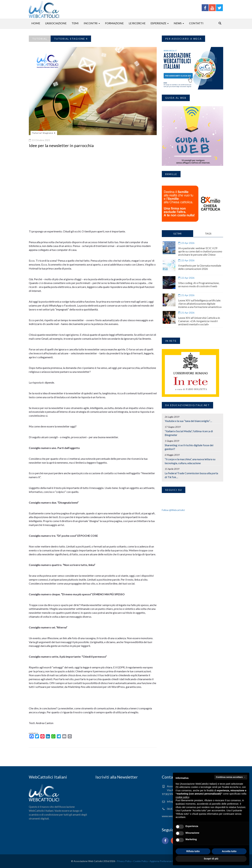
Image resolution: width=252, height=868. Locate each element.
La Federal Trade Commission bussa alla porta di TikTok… (191, 475)
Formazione (114, 23)
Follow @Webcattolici (173, 510)
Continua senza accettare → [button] (231, 777)
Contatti (196, 23)
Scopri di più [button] (211, 859)
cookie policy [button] (182, 797)
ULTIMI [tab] (177, 234)
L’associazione (56, 23)
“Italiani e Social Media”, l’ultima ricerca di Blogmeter (189, 433)
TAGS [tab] (208, 234)
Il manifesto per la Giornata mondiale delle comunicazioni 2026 (200, 267)
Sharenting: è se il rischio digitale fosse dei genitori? (189, 447)
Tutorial (40, 39)
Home (36, 23)
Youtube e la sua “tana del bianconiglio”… (188, 421)
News (178, 23)
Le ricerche (137, 23)
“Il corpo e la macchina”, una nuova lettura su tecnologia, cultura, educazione (190, 461)
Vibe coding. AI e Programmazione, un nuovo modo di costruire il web (199, 284)
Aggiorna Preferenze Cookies (165, 861)
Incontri (91, 23)
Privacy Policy (124, 861)
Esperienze (158, 23)
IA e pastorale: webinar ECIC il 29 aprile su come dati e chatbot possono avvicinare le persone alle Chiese (200, 251)
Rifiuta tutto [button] (193, 851)
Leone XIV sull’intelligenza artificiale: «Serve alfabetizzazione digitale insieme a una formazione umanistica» (200, 304)
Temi (75, 23)
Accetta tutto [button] (229, 851)
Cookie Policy (140, 861)
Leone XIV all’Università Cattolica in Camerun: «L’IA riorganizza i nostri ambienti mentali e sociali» (199, 321)
